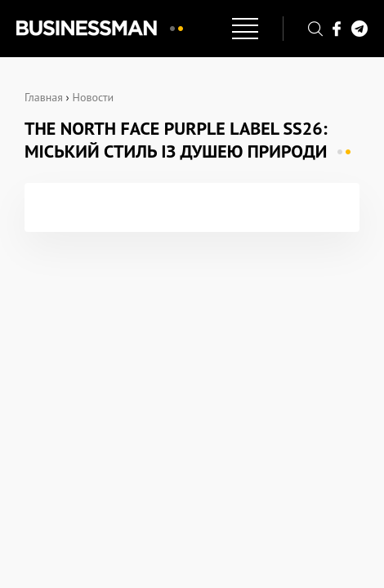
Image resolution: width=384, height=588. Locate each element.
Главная (44, 97)
